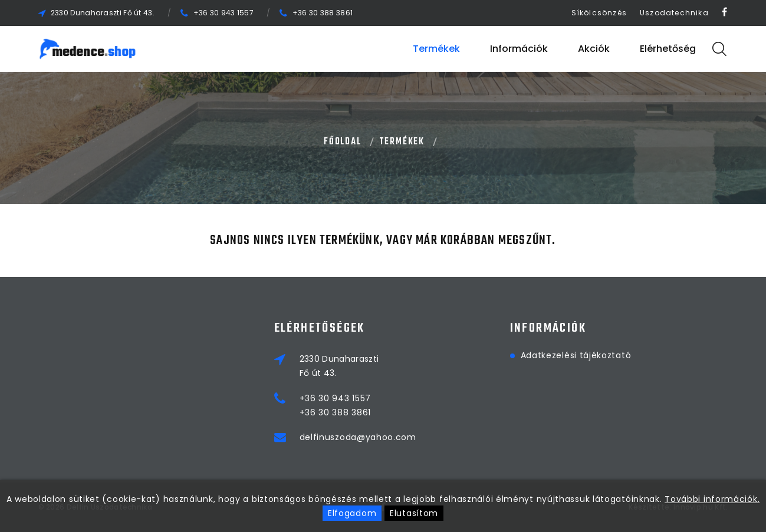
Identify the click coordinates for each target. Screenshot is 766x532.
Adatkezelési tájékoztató (576, 355)
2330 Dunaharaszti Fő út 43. (103, 13)
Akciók (594, 49)
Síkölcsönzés (599, 13)
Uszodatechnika (674, 13)
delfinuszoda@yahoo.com (358, 437)
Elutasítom (414, 513)
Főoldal (343, 142)
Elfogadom (352, 513)
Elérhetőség (668, 49)
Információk (519, 49)
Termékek (436, 49)
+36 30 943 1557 (224, 13)
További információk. (712, 499)
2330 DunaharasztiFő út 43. (339, 366)
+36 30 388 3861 (323, 13)
